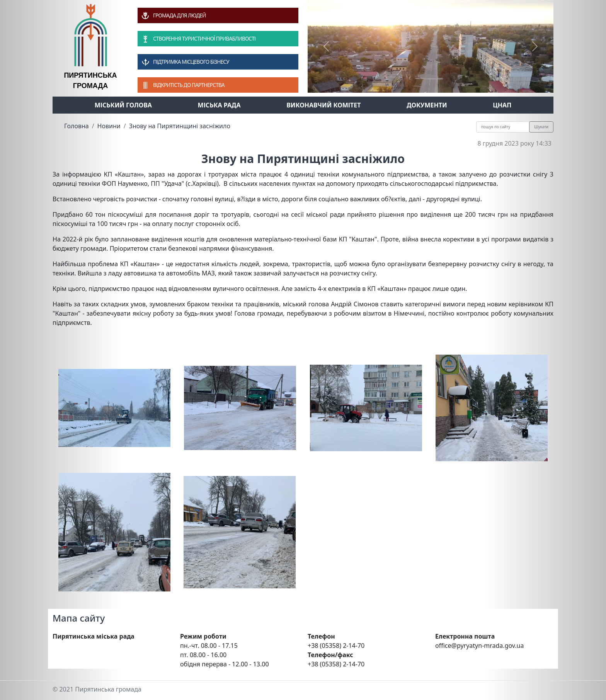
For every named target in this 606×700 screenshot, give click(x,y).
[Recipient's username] (503, 127)
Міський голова (123, 105)
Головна (77, 126)
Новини (109, 126)
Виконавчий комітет (323, 105)
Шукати (541, 127)
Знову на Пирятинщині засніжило (180, 126)
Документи (427, 105)
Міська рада (219, 105)
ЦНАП (502, 105)
